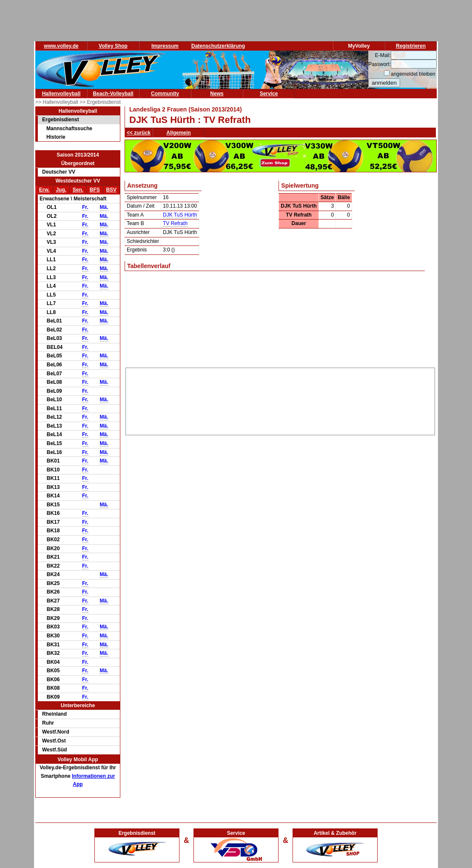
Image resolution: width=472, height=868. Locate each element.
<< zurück (139, 133)
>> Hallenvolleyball (57, 102)
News (217, 94)
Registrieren (411, 46)
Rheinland (54, 714)
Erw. (44, 190)
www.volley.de (61, 46)
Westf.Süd (54, 750)
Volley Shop (113, 46)
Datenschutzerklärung (218, 46)
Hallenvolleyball (61, 94)
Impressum (165, 46)
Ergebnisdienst (61, 120)
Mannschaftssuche (69, 128)
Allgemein (178, 133)
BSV (111, 190)
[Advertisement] (280, 400)
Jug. (61, 190)
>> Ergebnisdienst (100, 102)
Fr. (85, 207)
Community (165, 94)
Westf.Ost (54, 741)
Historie (56, 137)
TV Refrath (175, 223)
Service (269, 94)
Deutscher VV (59, 172)
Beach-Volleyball (113, 94)
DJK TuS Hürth (180, 215)
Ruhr (48, 723)
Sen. (78, 190)
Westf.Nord (56, 732)
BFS (95, 190)
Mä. (104, 207)
